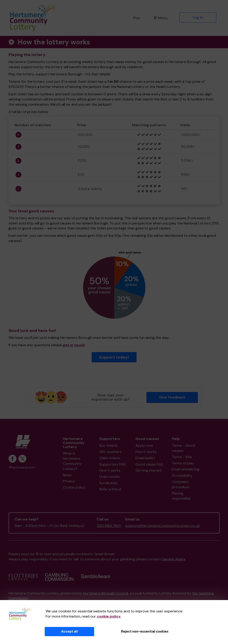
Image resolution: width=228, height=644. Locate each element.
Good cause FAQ (149, 464)
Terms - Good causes (183, 448)
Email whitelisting (186, 469)
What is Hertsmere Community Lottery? (72, 461)
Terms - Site (182, 457)
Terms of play (183, 463)
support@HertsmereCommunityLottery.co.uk (163, 526)
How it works (110, 470)
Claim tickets (110, 458)
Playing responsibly (181, 496)
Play (137, 18)
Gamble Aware (174, 559)
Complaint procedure (181, 484)
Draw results (110, 477)
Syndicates (108, 483)
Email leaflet (145, 458)
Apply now (144, 445)
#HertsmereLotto (22, 467)
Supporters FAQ (112, 464)
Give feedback (172, 397)
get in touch (74, 345)
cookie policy (109, 616)
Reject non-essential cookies (145, 631)
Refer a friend (110, 489)
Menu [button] (160, 18)
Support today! (114, 357)
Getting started (148, 470)
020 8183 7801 (109, 526)
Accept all (69, 631)
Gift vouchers (110, 452)
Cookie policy (74, 487)
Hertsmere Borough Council (106, 593)
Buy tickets (108, 445)
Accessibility (182, 475)
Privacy (69, 481)
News (67, 475)
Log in (198, 17)
